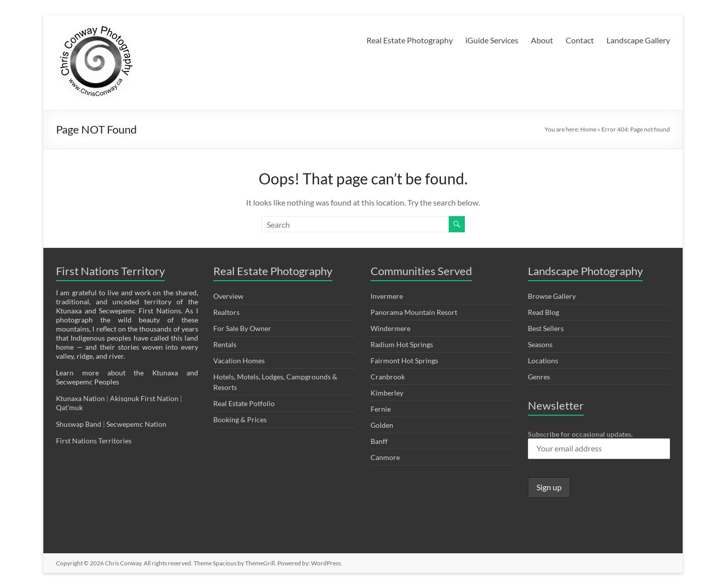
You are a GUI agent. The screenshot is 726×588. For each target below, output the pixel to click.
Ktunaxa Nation (81, 398)
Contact (580, 40)
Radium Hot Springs (402, 344)
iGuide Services (492, 40)
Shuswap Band (79, 424)
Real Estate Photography (410, 40)
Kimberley (387, 393)
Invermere (387, 296)
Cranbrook (388, 377)
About (542, 40)
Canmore (385, 457)
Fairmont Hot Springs (404, 361)
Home (588, 129)
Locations (543, 361)
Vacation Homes (239, 361)
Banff (379, 441)
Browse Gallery (552, 296)
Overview (228, 296)
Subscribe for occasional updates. (599, 444)
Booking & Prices (240, 419)
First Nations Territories (95, 441)
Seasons (540, 344)
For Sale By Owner (242, 328)
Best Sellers (546, 328)
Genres (539, 377)
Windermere (390, 328)
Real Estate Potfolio (244, 403)
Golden (382, 425)
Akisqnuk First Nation (144, 398)
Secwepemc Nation (136, 424)
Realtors (226, 312)
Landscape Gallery (638, 40)
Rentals (225, 344)
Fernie (381, 409)
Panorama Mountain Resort (414, 312)
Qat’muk (70, 407)
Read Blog (543, 312)
